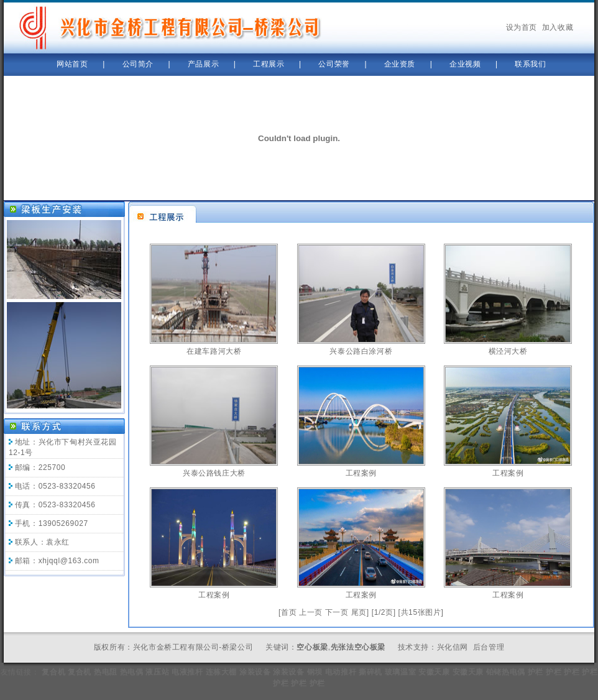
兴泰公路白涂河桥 (361, 351)
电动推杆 (341, 672)
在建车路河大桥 (214, 351)
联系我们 (530, 64)
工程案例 (361, 473)
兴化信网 (453, 647)
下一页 (337, 612)
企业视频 (465, 64)
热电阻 (106, 672)
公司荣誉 (334, 64)
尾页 (359, 612)
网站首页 (72, 64)
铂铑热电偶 (506, 672)
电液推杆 (187, 672)
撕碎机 (370, 672)
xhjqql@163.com (69, 561)
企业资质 (400, 64)
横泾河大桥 (508, 351)
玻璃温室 (400, 672)
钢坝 (315, 672)
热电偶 (132, 672)
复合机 (53, 672)
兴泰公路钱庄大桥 (214, 473)
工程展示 (269, 64)
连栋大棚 (221, 672)
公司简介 (138, 64)
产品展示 (203, 64)
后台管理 (489, 647)
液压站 (157, 672)
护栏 (536, 672)
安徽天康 (434, 672)
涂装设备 (255, 672)
